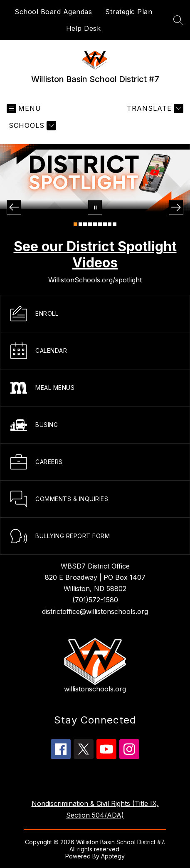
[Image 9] (115, 224)
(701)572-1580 (95, 600)
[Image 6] (100, 224)
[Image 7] (105, 224)
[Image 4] (90, 224)
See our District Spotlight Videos (95, 254)
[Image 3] (85, 224)
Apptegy (113, 856)
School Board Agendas (53, 12)
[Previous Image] (14, 207)
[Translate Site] (154, 108)
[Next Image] (176, 207)
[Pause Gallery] (95, 207)
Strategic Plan (129, 12)
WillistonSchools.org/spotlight (95, 280)
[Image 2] (80, 224)
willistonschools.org (95, 689)
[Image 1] (75, 224)
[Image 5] (95, 224)
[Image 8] (110, 224)
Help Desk (84, 28)
